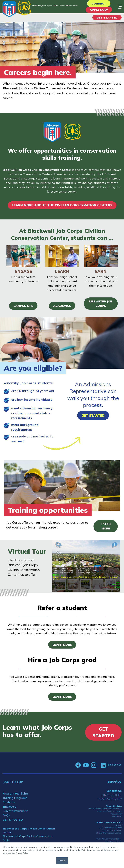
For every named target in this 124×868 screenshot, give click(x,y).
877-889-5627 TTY (110, 799)
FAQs (6, 815)
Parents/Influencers (15, 811)
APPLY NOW (99, 10)
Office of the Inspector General (109, 833)
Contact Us (114, 791)
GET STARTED (13, 820)
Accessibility (116, 814)
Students (9, 802)
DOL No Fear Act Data (112, 830)
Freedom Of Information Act (109, 811)
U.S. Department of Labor (111, 828)
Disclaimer (117, 816)
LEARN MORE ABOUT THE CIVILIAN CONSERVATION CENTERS (62, 205)
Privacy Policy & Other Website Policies (105, 809)
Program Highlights (15, 793)
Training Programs (15, 798)
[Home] (9, 9)
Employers (9, 807)
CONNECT (99, 3)
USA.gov (118, 825)
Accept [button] (62, 861)
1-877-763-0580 (111, 795)
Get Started (107, 17)
